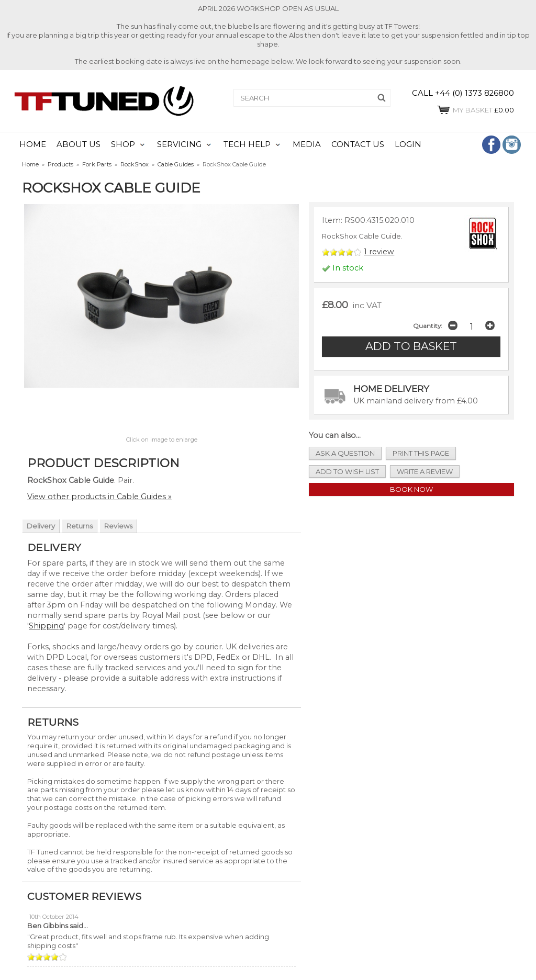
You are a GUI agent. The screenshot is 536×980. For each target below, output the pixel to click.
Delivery (41, 526)
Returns (80, 526)
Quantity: (427, 326)
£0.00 (475, 110)
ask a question (345, 453)
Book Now (411, 489)
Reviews (118, 526)
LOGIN (408, 144)
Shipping (46, 626)
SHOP (123, 144)
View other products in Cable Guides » (99, 497)
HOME (33, 144)
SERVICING (179, 144)
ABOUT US (79, 144)
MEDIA (307, 144)
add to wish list (347, 471)
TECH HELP (247, 144)
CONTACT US (358, 144)
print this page (421, 453)
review (379, 252)
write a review (425, 471)
